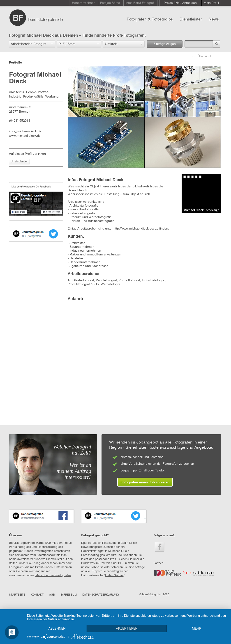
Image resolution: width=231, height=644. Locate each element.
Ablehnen (57, 628)
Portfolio (16, 63)
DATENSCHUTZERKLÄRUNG (101, 595)
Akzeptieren (127, 628)
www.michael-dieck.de (25, 136)
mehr (197, 628)
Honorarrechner (83, 3)
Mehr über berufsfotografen (53, 575)
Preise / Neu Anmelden (180, 3)
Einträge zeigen (165, 44)
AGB (52, 595)
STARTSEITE (17, 595)
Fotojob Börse (110, 3)
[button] (32, 44)
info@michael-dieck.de (25, 131)
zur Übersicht (202, 56)
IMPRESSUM (69, 595)
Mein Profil (211, 3)
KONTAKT (37, 595)
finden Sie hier (114, 575)
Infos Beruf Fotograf (140, 3)
